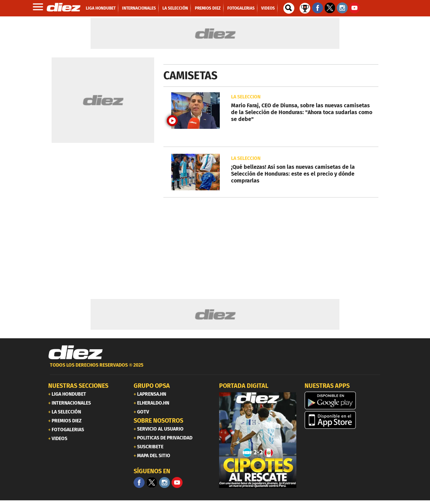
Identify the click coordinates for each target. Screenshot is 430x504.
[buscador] (289, 8)
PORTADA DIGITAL (244, 386)
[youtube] (177, 482)
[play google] (343, 400)
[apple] (343, 420)
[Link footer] (76, 353)
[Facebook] (139, 482)
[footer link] (215, 369)
